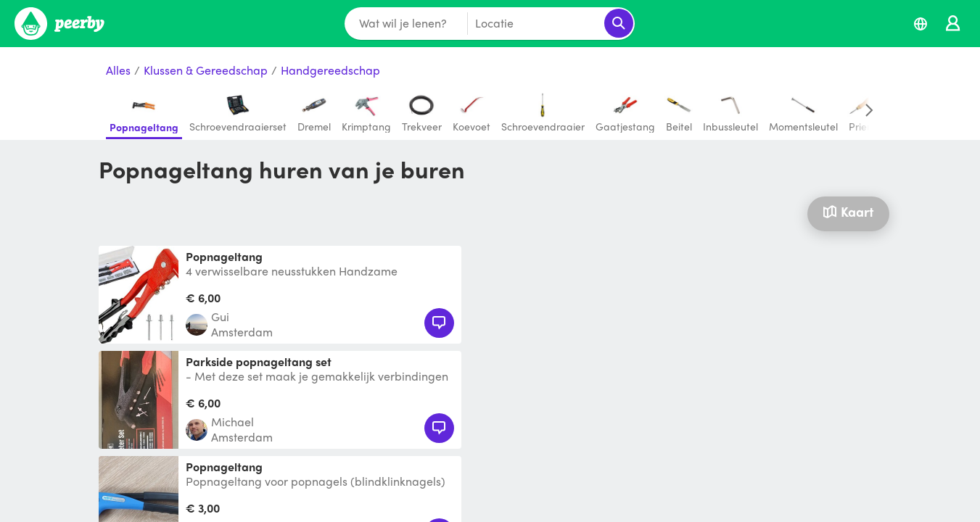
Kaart (848, 211)
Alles (118, 71)
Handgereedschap (330, 71)
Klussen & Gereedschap (206, 71)
